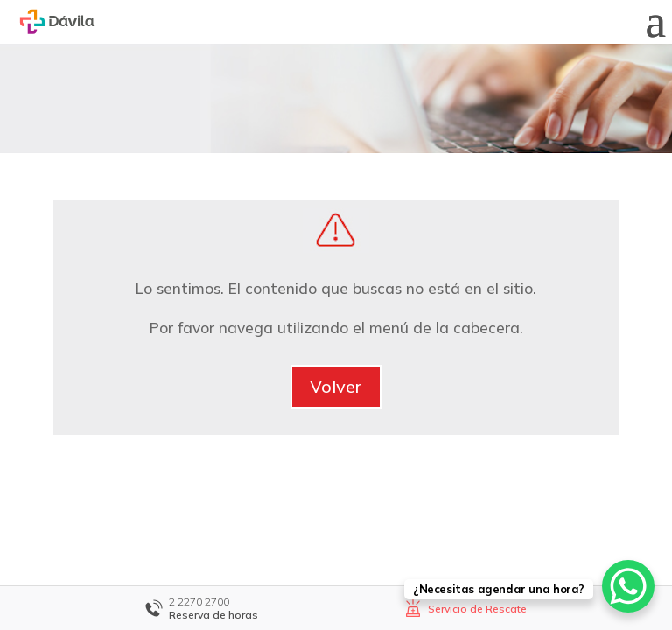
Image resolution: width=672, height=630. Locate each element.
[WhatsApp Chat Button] (628, 586)
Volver (336, 386)
